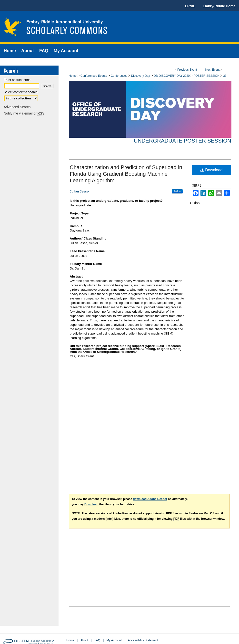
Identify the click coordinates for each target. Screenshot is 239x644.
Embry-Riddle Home (219, 6)
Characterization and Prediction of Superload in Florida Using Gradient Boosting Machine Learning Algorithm (126, 174)
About (84, 640)
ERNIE (190, 6)
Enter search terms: (17, 80)
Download (212, 170)
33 (225, 76)
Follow (177, 191)
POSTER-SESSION (207, 76)
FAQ (97, 640)
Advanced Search (17, 107)
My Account (114, 640)
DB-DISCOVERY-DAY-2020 (172, 76)
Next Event (213, 70)
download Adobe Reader (150, 499)
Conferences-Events (94, 76)
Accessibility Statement (143, 640)
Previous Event (187, 70)
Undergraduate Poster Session (183, 141)
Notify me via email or (24, 113)
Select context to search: (21, 92)
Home (73, 76)
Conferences (119, 76)
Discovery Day (141, 76)
